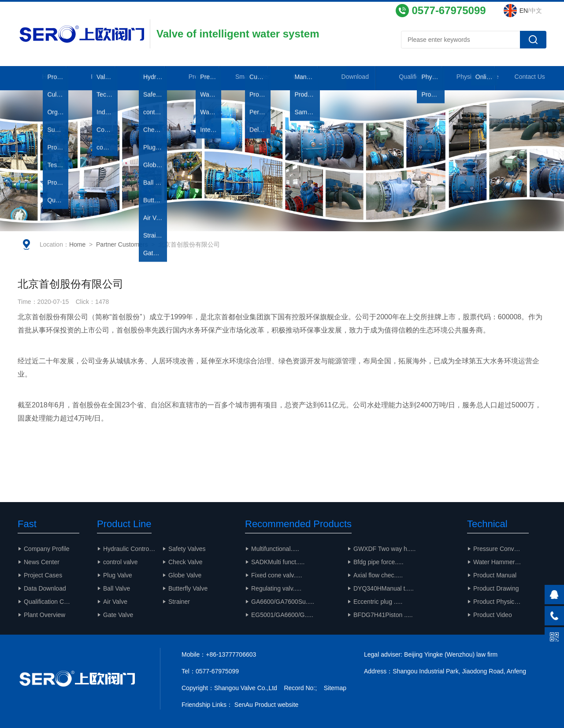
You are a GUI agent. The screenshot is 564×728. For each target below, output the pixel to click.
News (150, 79)
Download (362, 79)
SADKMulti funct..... (278, 562)
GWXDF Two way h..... (384, 549)
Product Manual (495, 575)
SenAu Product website (267, 705)
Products (202, 79)
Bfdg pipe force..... (378, 562)
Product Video (493, 615)
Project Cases (43, 575)
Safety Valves (187, 549)
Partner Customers (122, 251)
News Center (42, 562)
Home (44, 79)
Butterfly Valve (188, 588)
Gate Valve (118, 615)
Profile (97, 79)
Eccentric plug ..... (378, 602)
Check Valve (186, 562)
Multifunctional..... (275, 549)
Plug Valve (118, 575)
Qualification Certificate (52, 602)
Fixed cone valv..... (277, 575)
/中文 (531, 11)
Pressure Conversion (501, 549)
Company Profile (47, 549)
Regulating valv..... (276, 588)
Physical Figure (467, 79)
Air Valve (115, 602)
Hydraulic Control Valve (133, 549)
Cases (309, 79)
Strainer (179, 602)
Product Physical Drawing (501, 602)
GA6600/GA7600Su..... (283, 602)
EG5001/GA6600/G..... (282, 615)
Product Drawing (496, 588)
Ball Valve (117, 588)
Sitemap (335, 688)
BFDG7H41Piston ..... (383, 615)
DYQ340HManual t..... (384, 588)
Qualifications (415, 79)
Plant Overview (45, 615)
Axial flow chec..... (378, 575)
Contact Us (520, 79)
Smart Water (256, 79)
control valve (121, 562)
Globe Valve (185, 575)
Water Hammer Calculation (501, 562)
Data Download (45, 588)
